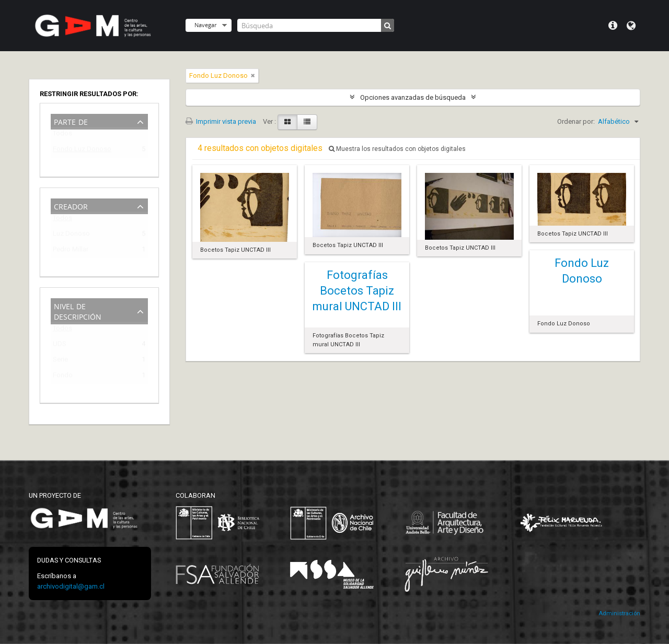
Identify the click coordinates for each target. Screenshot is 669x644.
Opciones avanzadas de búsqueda (413, 97)
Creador (71, 206)
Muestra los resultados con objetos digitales (397, 149)
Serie (60, 361)
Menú (613, 26)
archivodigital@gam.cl (71, 586)
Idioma (631, 26)
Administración (619, 613)
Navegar (205, 25)
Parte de (71, 121)
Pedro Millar (71, 251)
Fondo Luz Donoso (82, 151)
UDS (60, 346)
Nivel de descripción (78, 311)
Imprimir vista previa (221, 121)
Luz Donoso (71, 235)
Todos (62, 136)
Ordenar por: (576, 121)
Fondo (63, 377)
